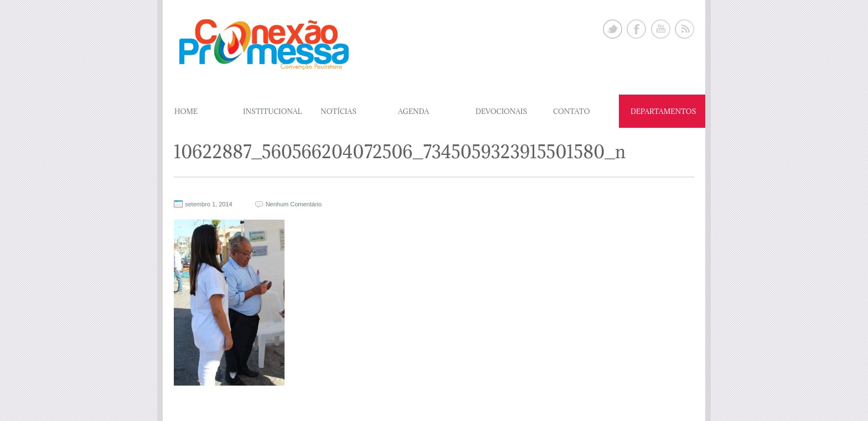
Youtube (661, 29)
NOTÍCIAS (339, 111)
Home (186, 111)
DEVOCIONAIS (501, 111)
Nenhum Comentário (294, 204)
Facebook (636, 29)
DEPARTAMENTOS (663, 111)
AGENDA (414, 111)
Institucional (273, 111)
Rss (684, 29)
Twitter (613, 29)
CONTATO (572, 111)
